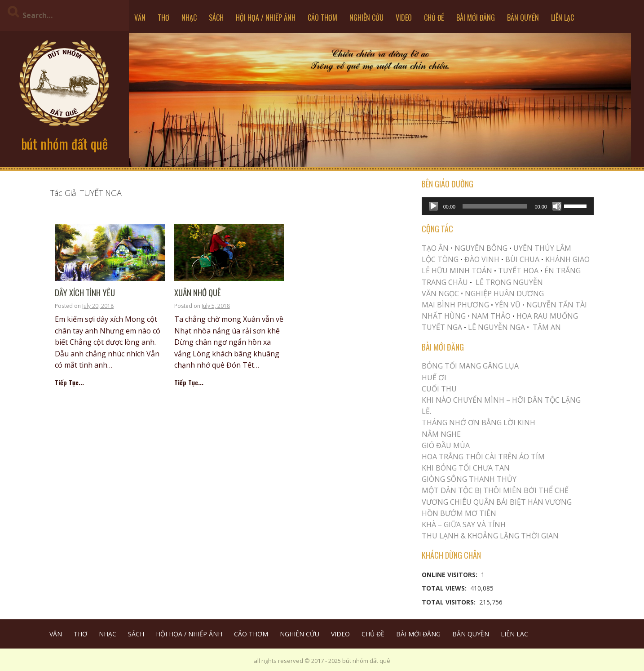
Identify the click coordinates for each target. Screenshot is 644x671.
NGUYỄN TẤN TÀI (557, 305)
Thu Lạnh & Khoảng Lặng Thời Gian (490, 536)
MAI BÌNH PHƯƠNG (455, 305)
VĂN (140, 18)
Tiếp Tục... (69, 382)
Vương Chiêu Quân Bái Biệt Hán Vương (497, 502)
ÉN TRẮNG (562, 271)
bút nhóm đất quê (64, 144)
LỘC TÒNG (440, 259)
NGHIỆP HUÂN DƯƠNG (504, 293)
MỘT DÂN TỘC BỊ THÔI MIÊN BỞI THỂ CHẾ (495, 490)
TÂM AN (547, 327)
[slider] (495, 206)
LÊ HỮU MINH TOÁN (457, 271)
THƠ (163, 18)
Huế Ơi (434, 378)
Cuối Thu (439, 389)
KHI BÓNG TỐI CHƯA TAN (466, 468)
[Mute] (557, 206)
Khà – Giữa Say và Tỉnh (464, 524)
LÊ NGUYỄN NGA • (498, 327)
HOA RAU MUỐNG (546, 316)
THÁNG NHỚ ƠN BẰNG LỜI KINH (479, 422)
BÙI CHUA (522, 259)
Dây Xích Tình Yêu (85, 293)
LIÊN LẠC (562, 18)
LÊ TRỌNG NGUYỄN (509, 282)
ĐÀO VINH (482, 259)
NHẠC (189, 18)
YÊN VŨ (508, 305)
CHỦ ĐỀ (434, 18)
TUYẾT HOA (518, 271)
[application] (508, 206)
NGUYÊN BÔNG (481, 248)
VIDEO (404, 18)
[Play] (433, 206)
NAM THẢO (491, 316)
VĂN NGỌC (441, 293)
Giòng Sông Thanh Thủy (469, 479)
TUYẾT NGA (443, 327)
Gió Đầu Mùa (446, 445)
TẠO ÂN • (437, 248)
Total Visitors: (450, 602)
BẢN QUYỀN (523, 18)
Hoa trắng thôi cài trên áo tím (483, 457)
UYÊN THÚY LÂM (541, 248)
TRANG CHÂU (445, 282)
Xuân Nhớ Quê (198, 293)
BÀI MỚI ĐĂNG (476, 18)
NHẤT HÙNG (444, 316)
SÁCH (216, 18)
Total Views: (445, 588)
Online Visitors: (450, 575)
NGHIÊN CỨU (366, 18)
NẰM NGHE (441, 434)
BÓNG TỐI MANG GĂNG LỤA (470, 366)
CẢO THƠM (322, 18)
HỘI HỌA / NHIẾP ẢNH (266, 18)
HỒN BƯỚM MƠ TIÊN (459, 513)
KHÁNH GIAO (567, 259)
